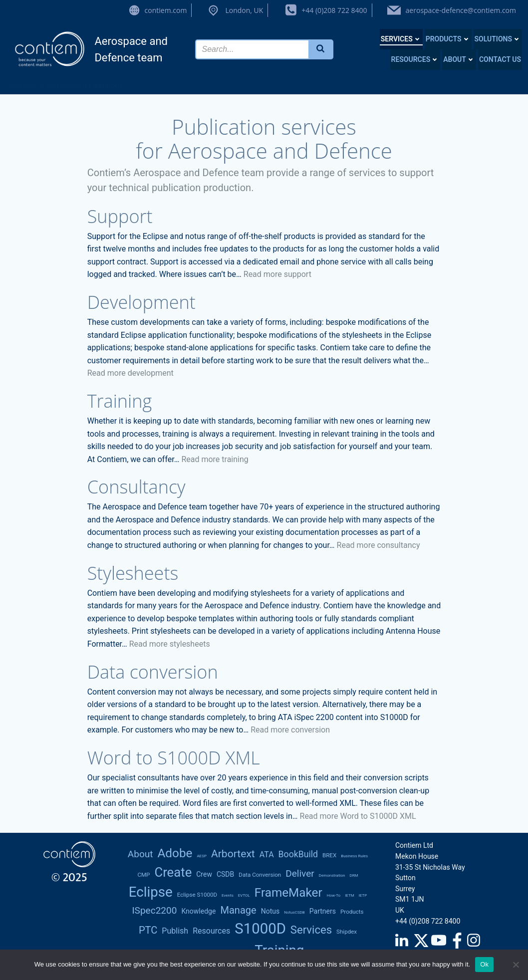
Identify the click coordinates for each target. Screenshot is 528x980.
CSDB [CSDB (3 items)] (225, 874)
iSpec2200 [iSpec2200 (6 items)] (154, 910)
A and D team (63, 85)
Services (401, 39)
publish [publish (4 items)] (175, 931)
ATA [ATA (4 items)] (267, 855)
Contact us (500, 59)
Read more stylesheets (170, 644)
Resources (415, 59)
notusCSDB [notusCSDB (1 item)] (294, 912)
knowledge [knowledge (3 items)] (198, 911)
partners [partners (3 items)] (323, 911)
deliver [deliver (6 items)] (300, 873)
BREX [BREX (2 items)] (329, 855)
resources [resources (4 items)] (211, 931)
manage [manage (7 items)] (238, 910)
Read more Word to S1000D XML (358, 816)
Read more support (277, 274)
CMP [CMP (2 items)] (143, 875)
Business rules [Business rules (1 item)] (354, 856)
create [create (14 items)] (173, 872)
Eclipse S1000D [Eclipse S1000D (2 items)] (197, 895)
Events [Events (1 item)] (228, 895)
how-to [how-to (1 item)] (334, 895)
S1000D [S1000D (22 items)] (260, 929)
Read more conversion (290, 730)
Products (448, 39)
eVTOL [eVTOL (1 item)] (244, 895)
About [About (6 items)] (140, 854)
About (459, 59)
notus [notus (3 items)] (270, 911)
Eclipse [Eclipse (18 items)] (151, 892)
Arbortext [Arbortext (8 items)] (233, 854)
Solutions (498, 39)
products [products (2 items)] (352, 912)
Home (21, 85)
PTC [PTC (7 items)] (148, 930)
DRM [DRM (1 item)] (354, 875)
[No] (516, 965)
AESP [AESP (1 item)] (202, 856)
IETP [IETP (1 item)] (363, 895)
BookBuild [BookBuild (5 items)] (298, 854)
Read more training (215, 459)
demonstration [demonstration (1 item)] (332, 875)
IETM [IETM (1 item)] (350, 895)
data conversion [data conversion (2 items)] (260, 875)
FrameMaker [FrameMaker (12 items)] (288, 892)
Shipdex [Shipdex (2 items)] (347, 932)
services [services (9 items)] (311, 930)
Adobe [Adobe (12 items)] (175, 853)
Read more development (131, 373)
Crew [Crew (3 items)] (204, 874)
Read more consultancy (379, 545)
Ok (484, 964)
